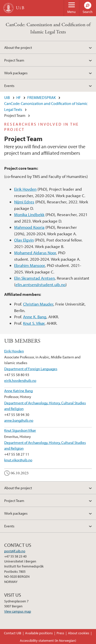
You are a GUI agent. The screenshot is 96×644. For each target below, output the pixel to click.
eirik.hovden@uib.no (20, 380)
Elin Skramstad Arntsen (34, 278)
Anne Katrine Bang (18, 391)
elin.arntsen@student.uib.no (40, 284)
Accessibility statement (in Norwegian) (48, 641)
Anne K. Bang (35, 317)
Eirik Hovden (25, 189)
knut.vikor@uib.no (18, 460)
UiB (7, 97)
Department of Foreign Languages (31, 369)
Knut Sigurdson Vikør (20, 430)
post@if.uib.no (15, 551)
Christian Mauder (38, 304)
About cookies (79, 633)
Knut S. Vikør (34, 323)
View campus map (18, 611)
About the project (18, 47)
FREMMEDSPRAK (42, 97)
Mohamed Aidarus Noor (35, 253)
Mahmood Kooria (29, 227)
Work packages (16, 73)
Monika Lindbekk (29, 214)
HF (19, 97)
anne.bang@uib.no (19, 420)
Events (9, 85)
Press (60, 633)
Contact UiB (13, 633)
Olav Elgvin (24, 240)
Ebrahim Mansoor (30, 265)
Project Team (14, 60)
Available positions (39, 633)
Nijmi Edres (24, 202)
